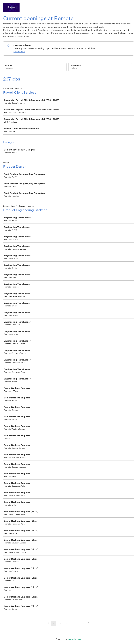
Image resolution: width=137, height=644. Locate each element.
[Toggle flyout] (129, 67)
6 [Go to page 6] (83, 623)
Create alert (19, 52)
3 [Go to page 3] (67, 623)
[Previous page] (48, 624)
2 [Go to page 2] (60, 623)
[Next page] (89, 624)
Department (76, 65)
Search (8, 65)
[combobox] (71, 68)
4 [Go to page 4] (74, 623)
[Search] (35, 69)
